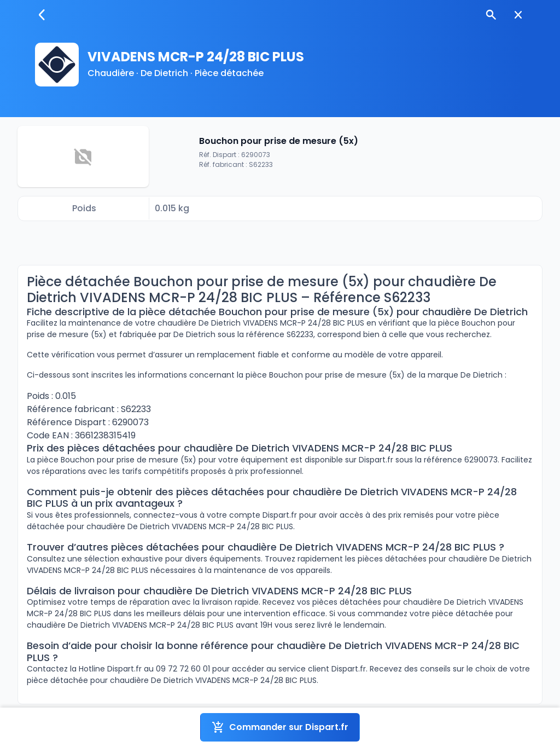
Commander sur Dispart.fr (280, 727)
